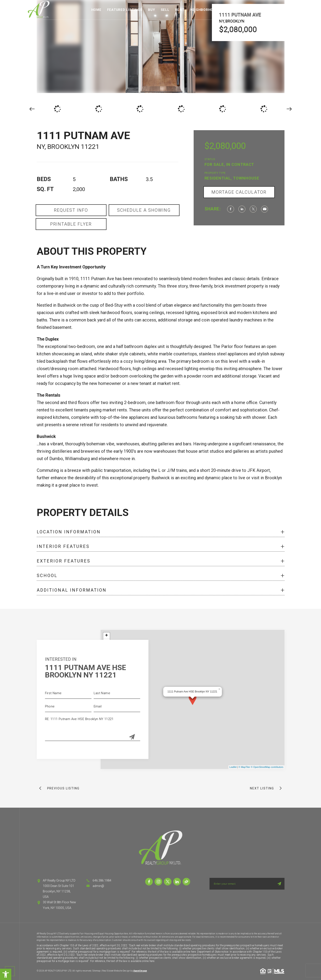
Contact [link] (283, 10)
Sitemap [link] (96, 971)
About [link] (263, 10)
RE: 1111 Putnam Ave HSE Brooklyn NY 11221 (93, 728)
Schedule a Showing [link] (144, 210)
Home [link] (96, 10)
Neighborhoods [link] (205, 10)
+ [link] (106, 636)
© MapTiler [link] (244, 767)
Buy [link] (151, 10)
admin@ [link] (98, 886)
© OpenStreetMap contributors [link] (267, 767)
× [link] (219, 689)
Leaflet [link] (233, 767)
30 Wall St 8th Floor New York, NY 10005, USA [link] (59, 905)
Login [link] (303, 10)
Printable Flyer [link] (71, 224)
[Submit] (132, 737)
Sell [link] (165, 10)
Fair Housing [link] (238, 10)
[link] (6, 974)
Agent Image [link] (140, 971)
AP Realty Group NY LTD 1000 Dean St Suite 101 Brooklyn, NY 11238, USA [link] (59, 889)
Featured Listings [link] (125, 10)
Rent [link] (180, 10)
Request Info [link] (71, 210)
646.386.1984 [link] (102, 880)
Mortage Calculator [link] (239, 192)
